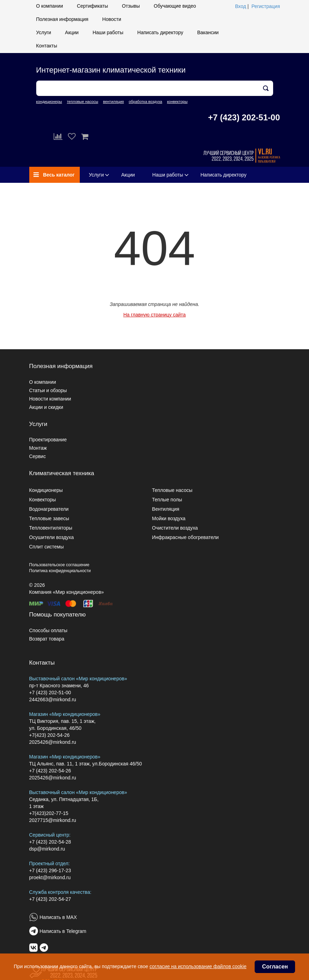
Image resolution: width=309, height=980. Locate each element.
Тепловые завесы (49, 518)
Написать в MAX (58, 917)
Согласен (275, 967)
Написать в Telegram (63, 931)
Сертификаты (92, 6)
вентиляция (114, 102)
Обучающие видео (175, 6)
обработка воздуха (145, 102)
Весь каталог (54, 175)
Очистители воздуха (175, 528)
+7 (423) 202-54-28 (50, 842)
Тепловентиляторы (51, 528)
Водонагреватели (49, 509)
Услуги (44, 32)
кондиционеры (49, 102)
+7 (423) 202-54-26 (50, 771)
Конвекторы (43, 500)
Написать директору (160, 32)
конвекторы (177, 102)
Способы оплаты (48, 630)
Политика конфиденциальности (60, 571)
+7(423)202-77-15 (49, 813)
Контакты (47, 46)
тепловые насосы (83, 102)
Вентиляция (165, 509)
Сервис (38, 456)
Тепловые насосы (172, 490)
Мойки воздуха (169, 518)
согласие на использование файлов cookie (198, 966)
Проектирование (48, 440)
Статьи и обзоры (48, 390)
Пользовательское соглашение (59, 565)
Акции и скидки (46, 407)
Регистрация (266, 6)
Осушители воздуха (52, 537)
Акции (72, 32)
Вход (241, 6)
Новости (112, 19)
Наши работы (108, 32)
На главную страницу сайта (154, 315)
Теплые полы (167, 500)
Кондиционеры (46, 490)
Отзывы (131, 6)
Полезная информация (62, 19)
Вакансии (208, 32)
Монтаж (38, 448)
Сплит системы (47, 547)
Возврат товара (47, 639)
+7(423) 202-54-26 (49, 735)
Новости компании (50, 399)
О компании (50, 6)
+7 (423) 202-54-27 (50, 899)
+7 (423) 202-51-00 (244, 117)
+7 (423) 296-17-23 (50, 870)
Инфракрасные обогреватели (185, 537)
